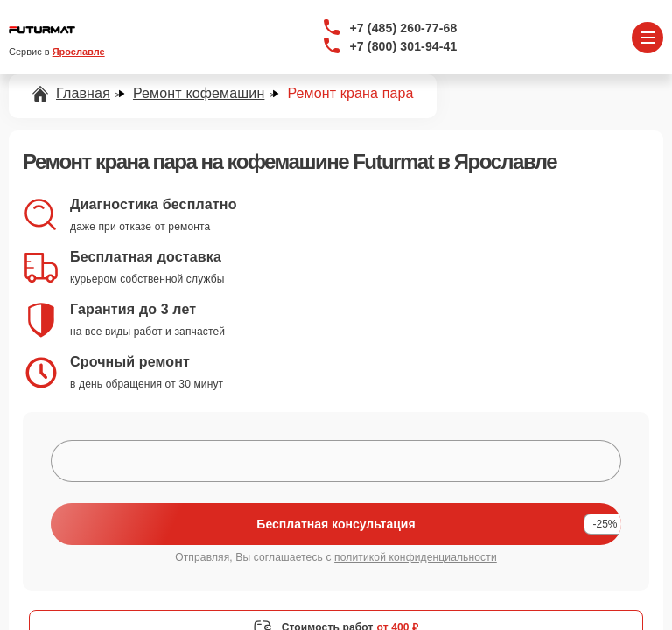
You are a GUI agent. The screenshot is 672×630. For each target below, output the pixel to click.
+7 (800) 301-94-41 (404, 46)
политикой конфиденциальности (416, 557)
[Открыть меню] (647, 38)
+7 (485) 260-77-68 (404, 28)
